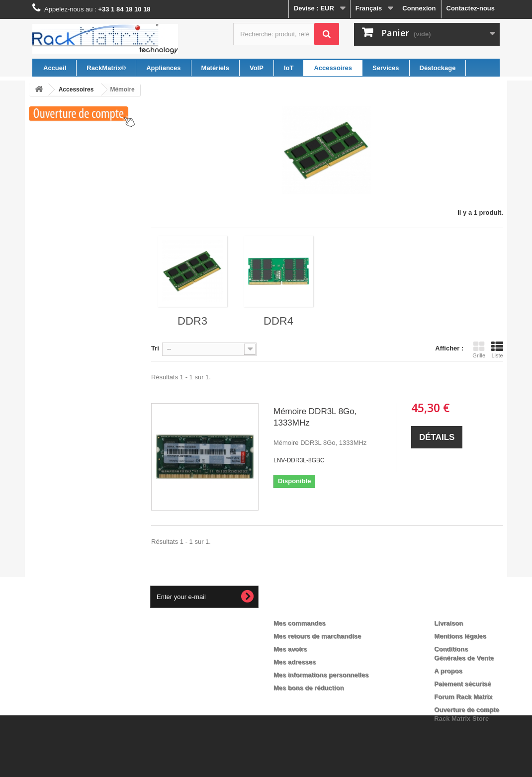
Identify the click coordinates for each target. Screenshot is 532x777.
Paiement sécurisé (462, 684)
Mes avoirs (290, 649)
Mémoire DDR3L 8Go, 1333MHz (315, 417)
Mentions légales (460, 636)
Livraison (448, 623)
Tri (155, 348)
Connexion (419, 8)
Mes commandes (300, 623)
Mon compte (301, 607)
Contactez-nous (471, 8)
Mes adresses (295, 662)
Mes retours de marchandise (317, 636)
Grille (479, 349)
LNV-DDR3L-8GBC (299, 460)
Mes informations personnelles (321, 675)
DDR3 (192, 321)
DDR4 (278, 321)
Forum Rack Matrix (463, 697)
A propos (448, 671)
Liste (497, 349)
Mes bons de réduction (309, 688)
